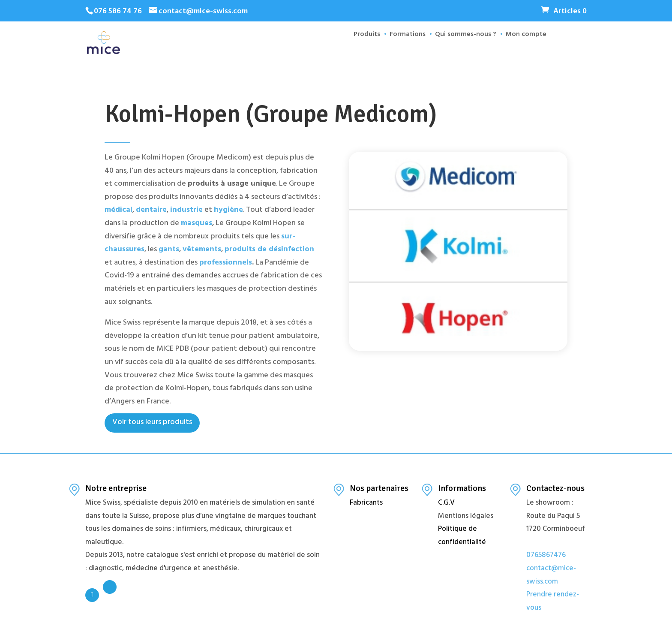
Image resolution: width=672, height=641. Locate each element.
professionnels (226, 263)
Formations (403, 52)
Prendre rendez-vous (553, 602)
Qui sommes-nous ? (461, 52)
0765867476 (546, 556)
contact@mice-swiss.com (551, 576)
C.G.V (446, 503)
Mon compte (521, 52)
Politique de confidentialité (462, 536)
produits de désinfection (269, 250)
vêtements (202, 250)
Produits (362, 52)
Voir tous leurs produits (152, 423)
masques (196, 224)
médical (118, 211)
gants (169, 250)
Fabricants (366, 503)
